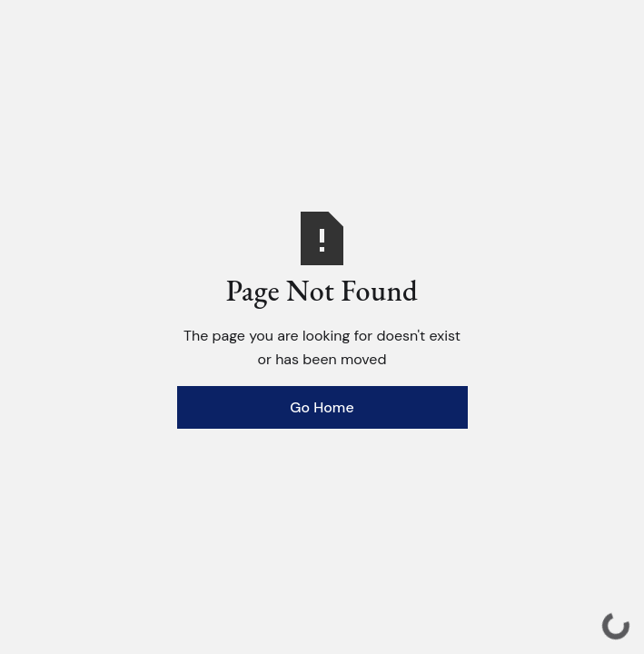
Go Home (322, 407)
